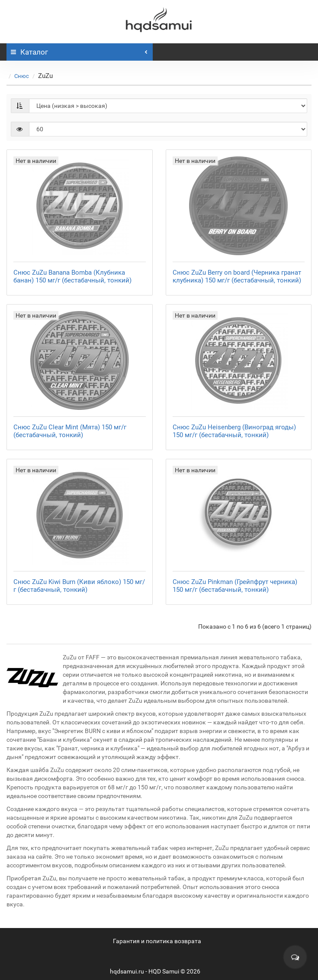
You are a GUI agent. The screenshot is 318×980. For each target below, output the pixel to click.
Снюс (22, 76)
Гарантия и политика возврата (157, 941)
